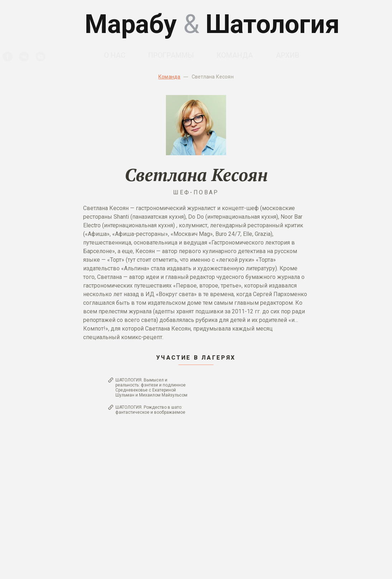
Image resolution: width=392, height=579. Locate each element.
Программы (171, 55)
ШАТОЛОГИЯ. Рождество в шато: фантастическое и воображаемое (150, 410)
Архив (288, 55)
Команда (235, 55)
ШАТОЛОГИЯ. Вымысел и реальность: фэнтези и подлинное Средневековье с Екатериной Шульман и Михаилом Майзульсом (151, 388)
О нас (115, 55)
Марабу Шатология (212, 24)
